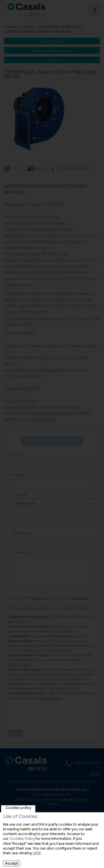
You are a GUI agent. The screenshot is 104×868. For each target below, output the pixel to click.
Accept (12, 863)
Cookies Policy (22, 839)
